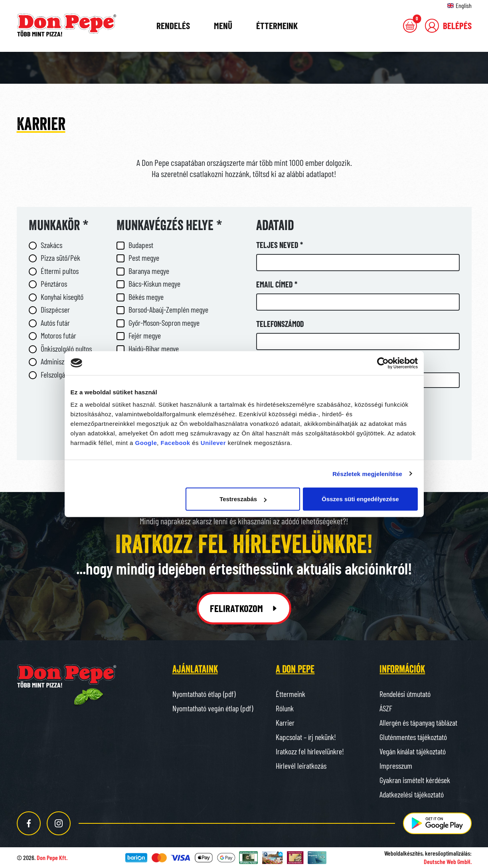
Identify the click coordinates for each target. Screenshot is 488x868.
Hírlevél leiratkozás (301, 766)
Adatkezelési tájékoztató (412, 794)
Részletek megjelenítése (367, 473)
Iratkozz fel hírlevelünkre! (310, 751)
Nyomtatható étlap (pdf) (204, 694)
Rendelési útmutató (405, 694)
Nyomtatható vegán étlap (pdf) (213, 708)
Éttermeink (277, 26)
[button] (448, 26)
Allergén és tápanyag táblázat (418, 722)
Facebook (176, 443)
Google (146, 443)
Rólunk (285, 708)
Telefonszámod (280, 324)
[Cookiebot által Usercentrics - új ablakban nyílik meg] (383, 363)
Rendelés (173, 26)
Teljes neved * (280, 245)
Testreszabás (243, 499)
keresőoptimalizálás (447, 853)
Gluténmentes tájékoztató (413, 737)
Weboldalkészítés (403, 853)
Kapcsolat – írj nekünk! (306, 737)
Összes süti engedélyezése (360, 499)
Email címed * (277, 284)
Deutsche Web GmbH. (448, 861)
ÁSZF (386, 708)
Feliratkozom (244, 608)
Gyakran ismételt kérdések (415, 780)
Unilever (213, 443)
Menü (223, 26)
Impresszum (396, 766)
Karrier (285, 722)
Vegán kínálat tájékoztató (413, 751)
